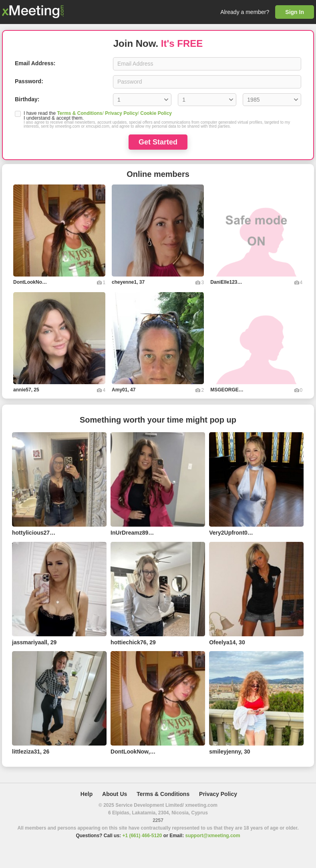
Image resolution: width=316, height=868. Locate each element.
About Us (115, 794)
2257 (158, 820)
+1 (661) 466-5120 (142, 836)
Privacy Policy (121, 113)
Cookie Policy (156, 113)
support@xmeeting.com (213, 836)
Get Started (158, 142)
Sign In (295, 12)
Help (87, 794)
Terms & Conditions (80, 113)
